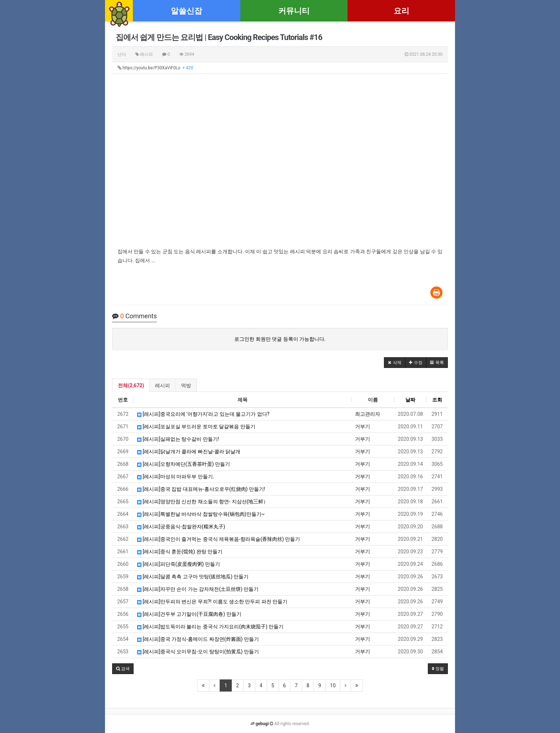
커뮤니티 (294, 11)
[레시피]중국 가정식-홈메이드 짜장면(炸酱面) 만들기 (198, 639)
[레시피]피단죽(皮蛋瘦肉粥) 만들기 (179, 564)
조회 (437, 400)
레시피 (162, 385)
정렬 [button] (438, 669)
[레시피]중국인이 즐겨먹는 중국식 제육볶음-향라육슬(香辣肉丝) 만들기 (219, 539)
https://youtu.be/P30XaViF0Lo (155, 68)
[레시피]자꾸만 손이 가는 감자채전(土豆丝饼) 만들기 (198, 589)
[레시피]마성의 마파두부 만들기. (176, 477)
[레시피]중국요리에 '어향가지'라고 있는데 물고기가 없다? (203, 414)
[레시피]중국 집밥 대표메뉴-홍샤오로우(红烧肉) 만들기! (201, 489)
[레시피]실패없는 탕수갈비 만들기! (178, 439)
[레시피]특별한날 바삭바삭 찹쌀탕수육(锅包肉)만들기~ (201, 514)
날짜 (410, 400)
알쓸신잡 (186, 11)
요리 (401, 11)
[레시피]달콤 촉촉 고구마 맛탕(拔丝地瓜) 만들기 (193, 577)
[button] (395, 363)
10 (333, 685)
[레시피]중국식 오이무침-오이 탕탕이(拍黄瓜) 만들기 (198, 652)
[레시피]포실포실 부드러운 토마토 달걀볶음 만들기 (196, 427)
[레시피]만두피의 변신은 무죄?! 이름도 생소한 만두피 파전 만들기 (212, 602)
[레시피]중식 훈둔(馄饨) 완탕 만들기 (180, 552)
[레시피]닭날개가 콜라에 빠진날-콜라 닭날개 (189, 452)
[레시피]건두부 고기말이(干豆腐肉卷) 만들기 (189, 614)
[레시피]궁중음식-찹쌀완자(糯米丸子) (181, 527)
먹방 (186, 385)
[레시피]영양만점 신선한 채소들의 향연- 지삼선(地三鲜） (203, 502)
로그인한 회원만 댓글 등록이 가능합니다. (280, 339)
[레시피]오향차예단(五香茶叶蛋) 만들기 (184, 464)
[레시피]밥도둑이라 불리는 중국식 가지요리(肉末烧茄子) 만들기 (210, 627)
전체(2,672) (131, 385)
